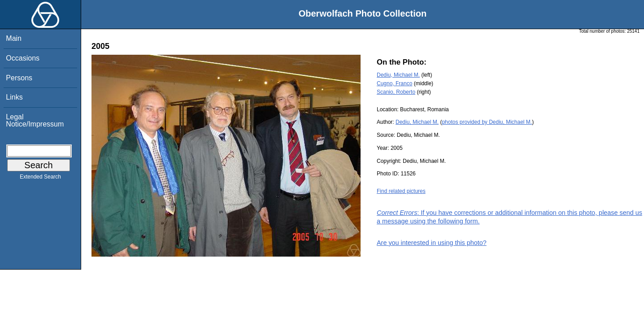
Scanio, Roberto (396, 92)
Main (14, 38)
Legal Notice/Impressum (35, 120)
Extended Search (40, 179)
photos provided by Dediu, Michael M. (487, 122)
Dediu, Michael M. (398, 75)
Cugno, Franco (394, 83)
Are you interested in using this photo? (432, 243)
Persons (19, 78)
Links (14, 97)
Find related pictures (401, 191)
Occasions (23, 58)
